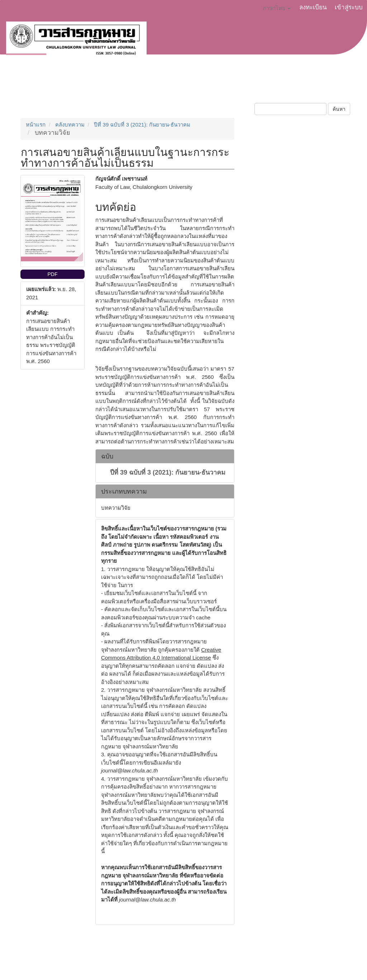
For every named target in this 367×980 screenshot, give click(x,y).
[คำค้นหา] (290, 109)
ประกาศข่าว (133, 85)
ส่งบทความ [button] (90, 85)
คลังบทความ (70, 125)
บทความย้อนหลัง (282, 85)
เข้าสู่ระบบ (349, 7)
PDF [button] (52, 274)
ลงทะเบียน (313, 7)
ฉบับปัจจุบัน (234, 85)
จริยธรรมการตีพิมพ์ (184, 85)
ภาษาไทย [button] (277, 8)
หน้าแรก (36, 125)
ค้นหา (339, 109)
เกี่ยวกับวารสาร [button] (40, 85)
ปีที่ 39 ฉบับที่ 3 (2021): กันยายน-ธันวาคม (142, 125)
